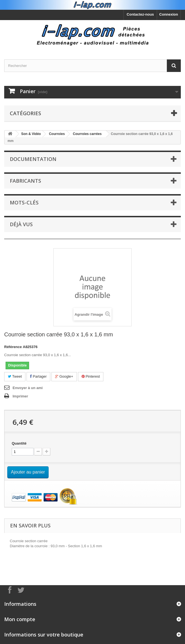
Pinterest (91, 376)
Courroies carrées (87, 134)
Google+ (64, 376)
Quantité (19, 443)
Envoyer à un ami (28, 388)
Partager (38, 376)
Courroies (57, 134)
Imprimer (20, 396)
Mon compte (20, 619)
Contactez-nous (140, 14)
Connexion (169, 14)
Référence (13, 347)
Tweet (15, 376)
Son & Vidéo (31, 134)
